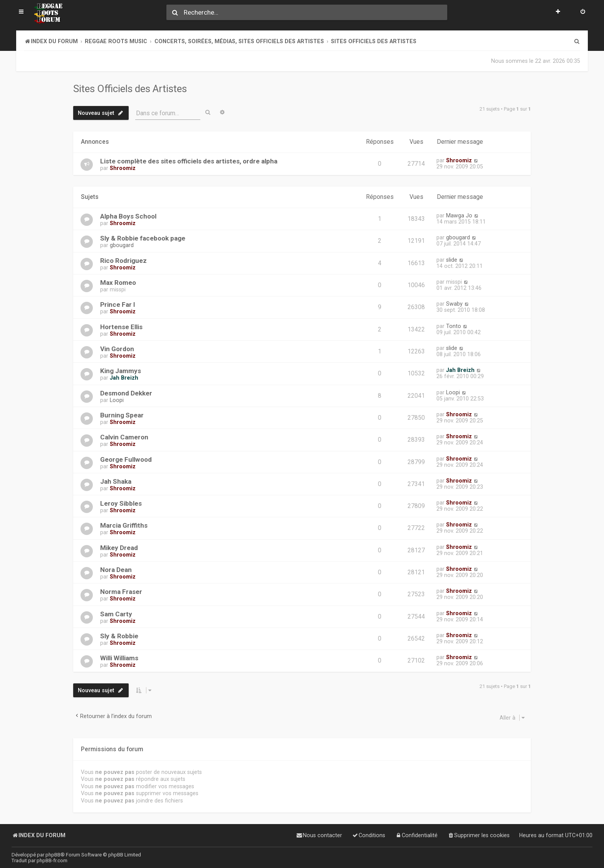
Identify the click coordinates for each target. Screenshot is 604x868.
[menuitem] (583, 12)
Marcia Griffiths (124, 525)
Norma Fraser (121, 591)
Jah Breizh (124, 377)
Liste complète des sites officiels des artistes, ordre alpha (189, 161)
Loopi (117, 399)
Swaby (454, 303)
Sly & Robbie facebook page (143, 238)
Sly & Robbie (119, 636)
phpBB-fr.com (52, 860)
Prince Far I (118, 304)
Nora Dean (116, 569)
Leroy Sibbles (121, 503)
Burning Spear (122, 415)
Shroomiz (123, 168)
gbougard (122, 245)
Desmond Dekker (126, 392)
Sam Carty (116, 613)
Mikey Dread (119, 547)
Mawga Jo (459, 215)
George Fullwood (126, 459)
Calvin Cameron (124, 437)
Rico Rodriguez (123, 260)
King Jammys (121, 370)
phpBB (53, 855)
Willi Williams (119, 658)
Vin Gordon (117, 348)
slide (452, 259)
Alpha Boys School (128, 216)
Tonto (454, 325)
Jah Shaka (116, 481)
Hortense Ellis (121, 326)
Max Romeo (118, 282)
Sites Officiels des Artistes (130, 89)
